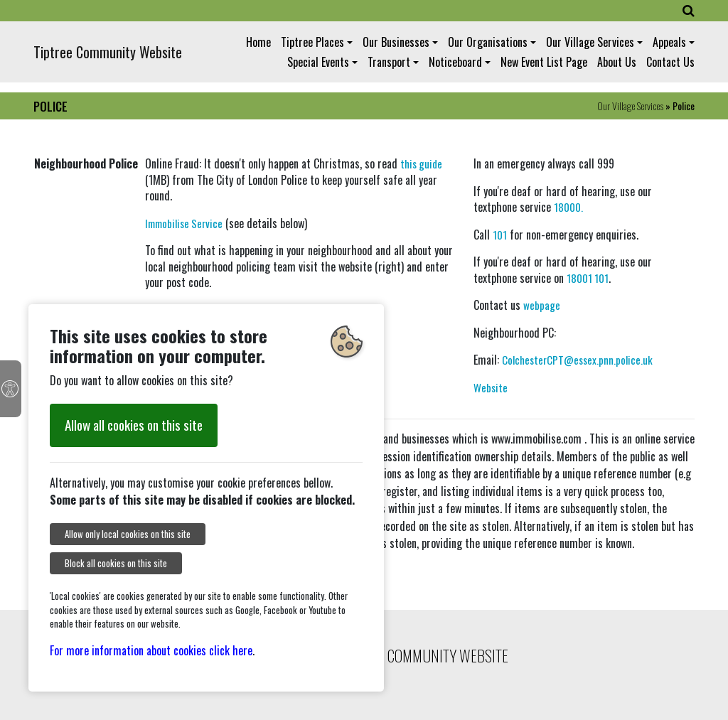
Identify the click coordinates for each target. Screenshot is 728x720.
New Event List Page (544, 62)
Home (258, 42)
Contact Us (670, 62)
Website (491, 387)
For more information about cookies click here (151, 650)
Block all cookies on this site (116, 563)
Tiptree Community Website (108, 52)
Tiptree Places (312, 42)
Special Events (318, 62)
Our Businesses (396, 42)
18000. (568, 207)
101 (500, 235)
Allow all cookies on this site (134, 425)
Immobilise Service (184, 223)
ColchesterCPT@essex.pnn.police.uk (577, 360)
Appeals (669, 42)
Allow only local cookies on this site (128, 534)
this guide (421, 163)
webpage (542, 305)
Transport (389, 62)
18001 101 (588, 278)
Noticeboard (455, 62)
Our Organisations (488, 42)
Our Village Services (590, 42)
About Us (617, 62)
